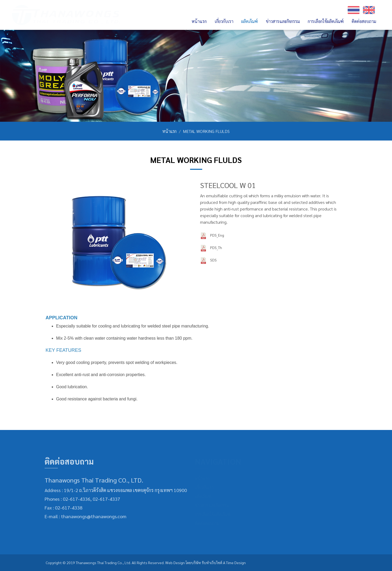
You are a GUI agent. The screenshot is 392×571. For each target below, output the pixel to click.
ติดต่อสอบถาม (364, 21)
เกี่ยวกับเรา (207, 487)
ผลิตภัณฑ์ (206, 496)
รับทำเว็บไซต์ (212, 563)
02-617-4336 (75, 499)
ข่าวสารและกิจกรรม (283, 21)
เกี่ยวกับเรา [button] (224, 21)
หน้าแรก (199, 21)
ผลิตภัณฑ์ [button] (250, 21)
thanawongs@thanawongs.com (92, 516)
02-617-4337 (105, 499)
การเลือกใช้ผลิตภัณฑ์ (326, 21)
